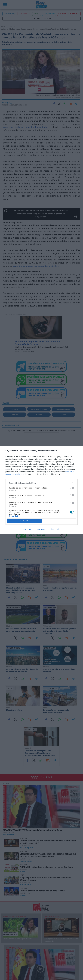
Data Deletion (28, 529)
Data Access (41, 529)
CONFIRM (24, 521)
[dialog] (41, 490)
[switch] (72, 488)
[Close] (78, 451)
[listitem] (42, 483)
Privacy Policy (55, 529)
